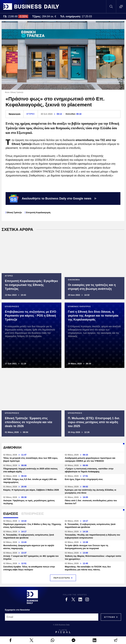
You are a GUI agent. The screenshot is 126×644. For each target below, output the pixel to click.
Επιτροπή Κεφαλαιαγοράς (38, 213)
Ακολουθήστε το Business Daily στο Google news (53, 198)
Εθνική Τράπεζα (14, 213)
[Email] (52, 617)
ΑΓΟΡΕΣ (31, 114)
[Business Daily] (32, 597)
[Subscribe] (110, 617)
